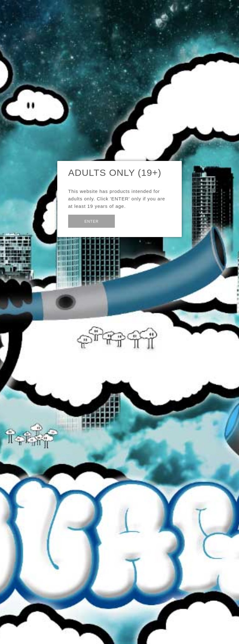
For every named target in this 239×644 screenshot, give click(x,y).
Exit (130, 221)
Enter (91, 222)
